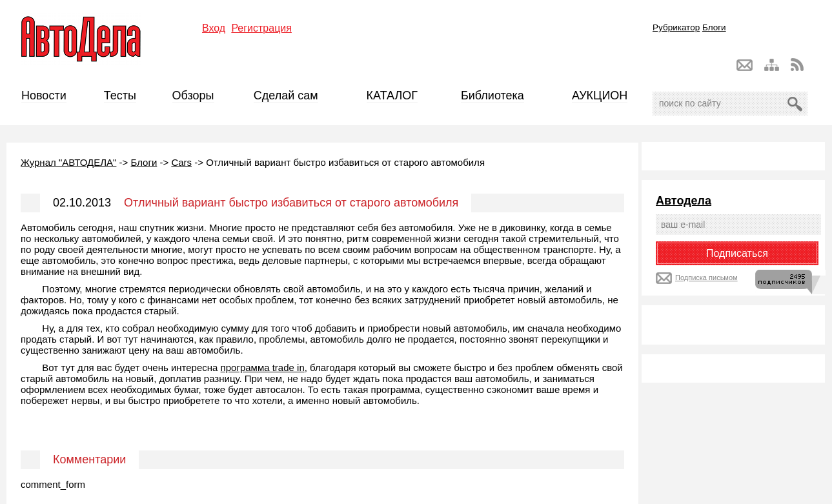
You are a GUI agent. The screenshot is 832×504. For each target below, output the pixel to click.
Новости (44, 96)
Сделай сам (286, 96)
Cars (181, 162)
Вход (214, 28)
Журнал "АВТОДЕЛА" (68, 162)
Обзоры (193, 96)
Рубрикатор (676, 27)
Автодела (684, 201)
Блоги (714, 27)
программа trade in (263, 368)
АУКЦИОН (600, 96)
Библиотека (492, 96)
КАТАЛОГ (392, 96)
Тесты (120, 96)
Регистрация (261, 28)
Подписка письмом (706, 277)
